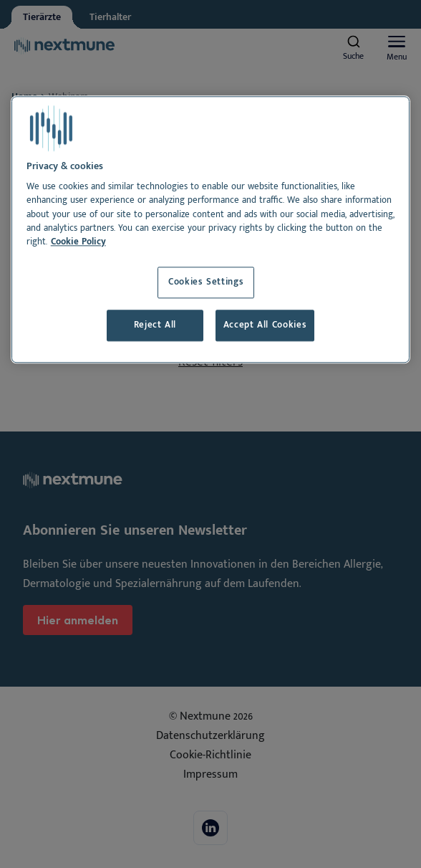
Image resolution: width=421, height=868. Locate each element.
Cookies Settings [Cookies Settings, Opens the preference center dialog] (206, 283)
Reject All (155, 325)
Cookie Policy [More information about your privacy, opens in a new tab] (78, 242)
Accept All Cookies (265, 325)
